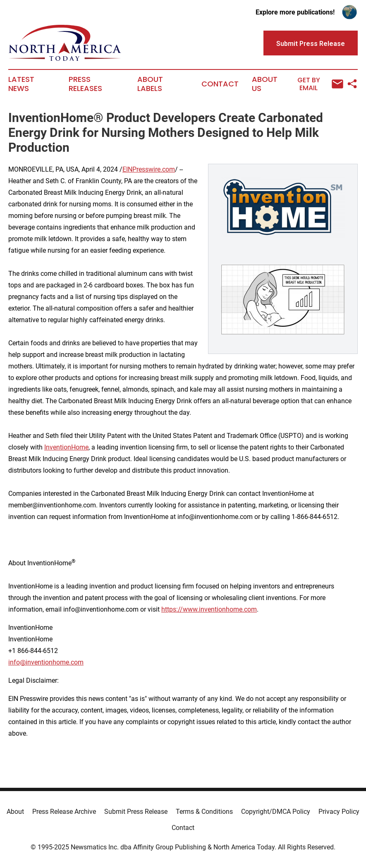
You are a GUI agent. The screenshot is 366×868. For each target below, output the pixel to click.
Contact (220, 84)
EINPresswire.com (149, 169)
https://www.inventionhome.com (209, 609)
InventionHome (66, 447)
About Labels (150, 84)
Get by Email (320, 84)
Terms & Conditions (204, 812)
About (15, 812)
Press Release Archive (64, 812)
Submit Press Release (136, 812)
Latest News (21, 84)
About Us (265, 84)
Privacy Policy (339, 812)
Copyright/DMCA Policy (276, 812)
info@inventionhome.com (46, 662)
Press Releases (85, 84)
